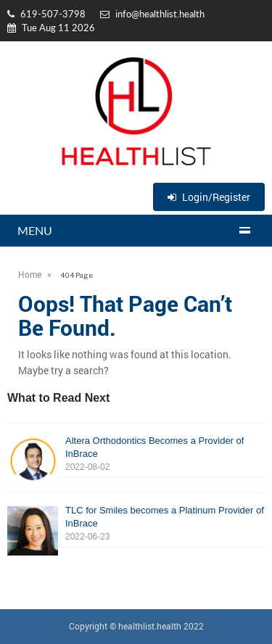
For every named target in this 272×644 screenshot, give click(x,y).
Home (30, 274)
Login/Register (209, 197)
